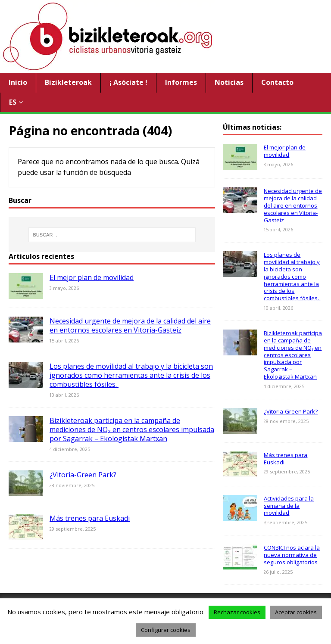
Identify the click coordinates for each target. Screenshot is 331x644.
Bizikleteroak (68, 82)
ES (13, 102)
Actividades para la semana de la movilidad (289, 506)
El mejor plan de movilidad (92, 277)
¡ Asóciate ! (128, 82)
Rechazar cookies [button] (237, 612)
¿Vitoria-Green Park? (83, 475)
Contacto (277, 82)
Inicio (18, 82)
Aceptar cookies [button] (296, 612)
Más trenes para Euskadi (90, 518)
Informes (181, 82)
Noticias (229, 82)
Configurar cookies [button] (166, 630)
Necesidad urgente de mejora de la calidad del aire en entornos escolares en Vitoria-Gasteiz (130, 325)
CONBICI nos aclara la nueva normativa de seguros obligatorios (292, 555)
